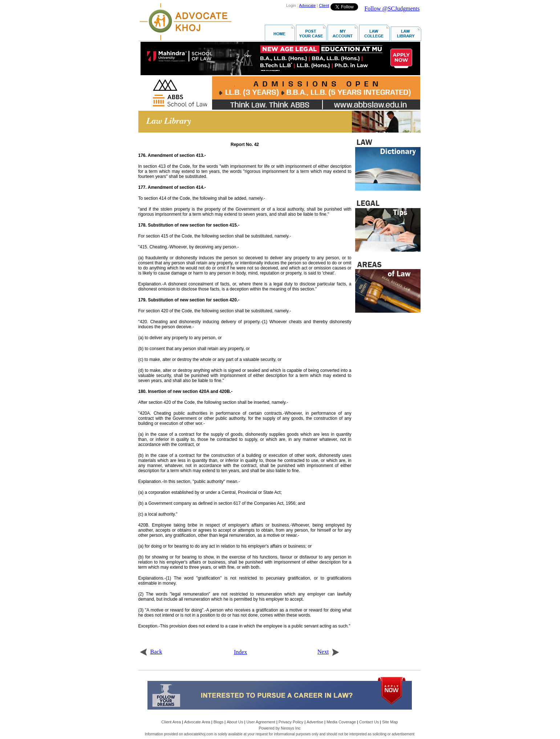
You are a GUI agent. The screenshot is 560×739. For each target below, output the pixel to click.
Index (240, 652)
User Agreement (261, 722)
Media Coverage (341, 722)
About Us (235, 722)
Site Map (390, 722)
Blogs (219, 722)
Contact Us (369, 722)
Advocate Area (197, 722)
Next (328, 652)
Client (324, 5)
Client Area (171, 722)
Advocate (307, 5)
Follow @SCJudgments (392, 9)
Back (151, 652)
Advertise (315, 722)
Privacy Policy (291, 722)
